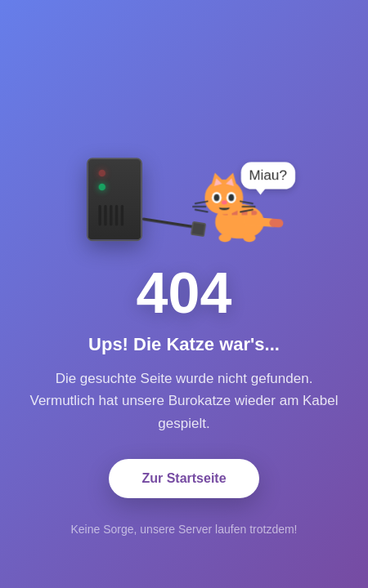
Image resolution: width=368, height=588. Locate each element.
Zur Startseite (184, 478)
